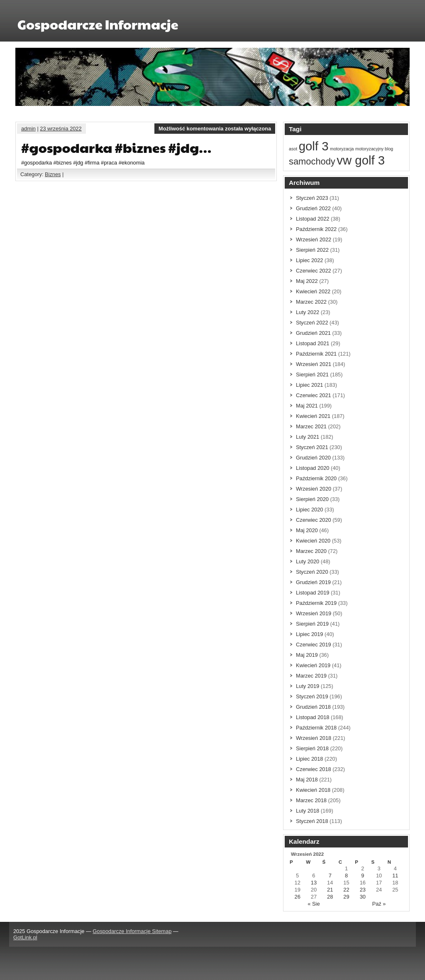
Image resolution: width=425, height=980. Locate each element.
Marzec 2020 (311, 551)
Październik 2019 (316, 603)
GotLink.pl (25, 937)
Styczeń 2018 (312, 821)
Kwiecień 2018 (313, 790)
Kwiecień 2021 (313, 416)
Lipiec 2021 (309, 385)
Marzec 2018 (311, 800)
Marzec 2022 (311, 302)
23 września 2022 (61, 129)
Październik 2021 (316, 354)
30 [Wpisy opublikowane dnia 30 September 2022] (363, 897)
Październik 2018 (316, 728)
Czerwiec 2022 (314, 271)
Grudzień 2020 (313, 458)
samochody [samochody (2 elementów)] (312, 161)
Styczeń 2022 (312, 323)
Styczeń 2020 (312, 572)
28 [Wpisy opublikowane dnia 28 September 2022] (330, 897)
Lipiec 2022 (309, 260)
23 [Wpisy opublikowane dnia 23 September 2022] (363, 890)
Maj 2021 (307, 406)
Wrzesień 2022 (314, 239)
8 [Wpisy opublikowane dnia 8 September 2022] (346, 876)
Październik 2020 (316, 478)
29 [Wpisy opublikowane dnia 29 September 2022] (346, 897)
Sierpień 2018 (312, 748)
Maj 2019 (307, 655)
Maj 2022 (307, 281)
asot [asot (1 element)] (293, 149)
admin (28, 129)
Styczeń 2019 (312, 696)
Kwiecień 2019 (313, 665)
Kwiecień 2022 (313, 291)
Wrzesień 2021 (314, 364)
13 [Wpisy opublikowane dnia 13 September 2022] (314, 883)
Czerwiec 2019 (314, 645)
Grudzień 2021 (313, 333)
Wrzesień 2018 (314, 738)
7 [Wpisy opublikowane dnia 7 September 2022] (330, 876)
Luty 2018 (308, 811)
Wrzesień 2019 (314, 613)
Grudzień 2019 (313, 582)
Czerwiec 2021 (314, 395)
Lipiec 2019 (309, 634)
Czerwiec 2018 (314, 769)
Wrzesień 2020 (314, 489)
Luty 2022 (308, 312)
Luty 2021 (308, 437)
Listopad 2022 (313, 219)
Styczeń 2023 (312, 198)
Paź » (379, 904)
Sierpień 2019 (312, 624)
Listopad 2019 (313, 593)
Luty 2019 (308, 686)
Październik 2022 (316, 229)
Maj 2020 (307, 530)
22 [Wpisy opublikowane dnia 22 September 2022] (346, 890)
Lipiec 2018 (309, 759)
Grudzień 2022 (313, 208)
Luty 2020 (308, 561)
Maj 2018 (307, 780)
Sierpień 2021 (312, 375)
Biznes (53, 174)
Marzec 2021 (311, 426)
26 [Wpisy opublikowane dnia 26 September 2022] (298, 897)
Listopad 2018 (313, 717)
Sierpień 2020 (312, 499)
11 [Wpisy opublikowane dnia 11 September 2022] (395, 876)
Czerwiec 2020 (314, 520)
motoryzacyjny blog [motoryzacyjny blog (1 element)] (374, 149)
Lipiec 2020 (309, 510)
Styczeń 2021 (312, 447)
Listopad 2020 (313, 468)
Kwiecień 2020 (313, 541)
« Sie (314, 904)
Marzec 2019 (311, 676)
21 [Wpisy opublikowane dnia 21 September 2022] (330, 890)
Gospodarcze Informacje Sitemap (132, 931)
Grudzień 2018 (313, 707)
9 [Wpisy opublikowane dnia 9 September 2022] (363, 876)
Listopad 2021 (313, 343)
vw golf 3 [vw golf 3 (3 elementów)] (361, 160)
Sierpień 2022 (312, 250)
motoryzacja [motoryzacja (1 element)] (342, 149)
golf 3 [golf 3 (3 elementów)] (314, 146)
